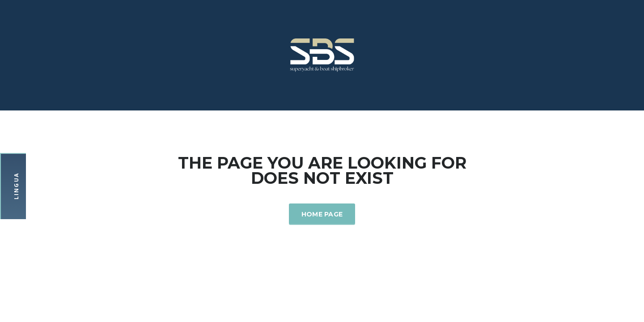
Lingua (16, 186)
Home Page (322, 214)
